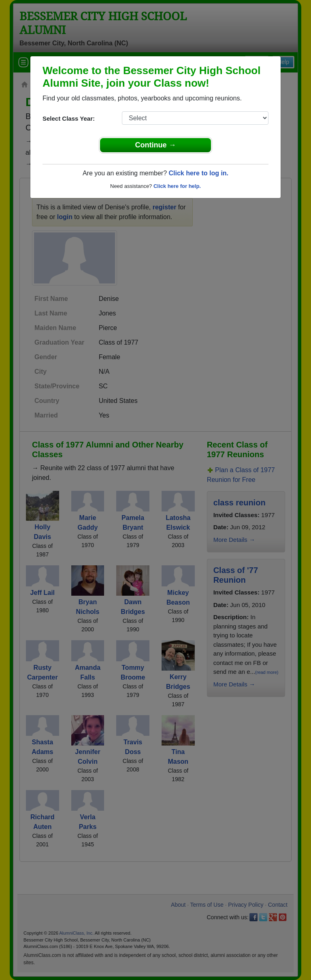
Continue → (156, 145)
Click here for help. (177, 186)
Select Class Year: (69, 118)
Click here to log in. (198, 173)
